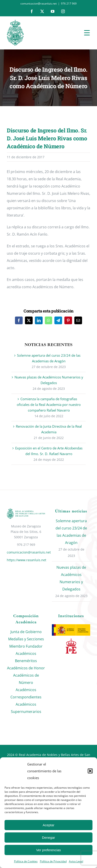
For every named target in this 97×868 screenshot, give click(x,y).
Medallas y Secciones (26, 639)
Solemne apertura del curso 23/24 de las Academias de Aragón (71, 532)
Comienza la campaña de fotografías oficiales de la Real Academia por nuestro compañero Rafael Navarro (49, 405)
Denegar (48, 838)
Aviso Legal (76, 861)
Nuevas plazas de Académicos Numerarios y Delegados (71, 578)
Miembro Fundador (26, 646)
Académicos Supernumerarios (26, 708)
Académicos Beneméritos (26, 657)
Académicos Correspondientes (26, 693)
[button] (90, 771)
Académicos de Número (26, 679)
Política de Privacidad (53, 861)
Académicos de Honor (26, 668)
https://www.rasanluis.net (26, 560)
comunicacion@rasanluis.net (26, 552)
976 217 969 (69, 4)
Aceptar (48, 825)
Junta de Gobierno (26, 632)
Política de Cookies (26, 861)
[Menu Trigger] (87, 33)
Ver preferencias (48, 850)
